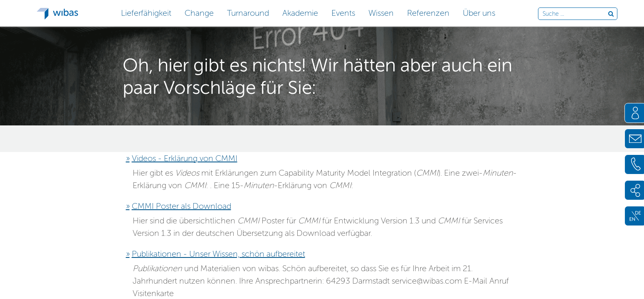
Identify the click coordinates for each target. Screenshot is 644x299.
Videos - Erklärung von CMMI (185, 158)
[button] (146, 12)
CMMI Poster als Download (181, 206)
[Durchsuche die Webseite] (575, 14)
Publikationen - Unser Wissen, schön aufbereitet (218, 254)
